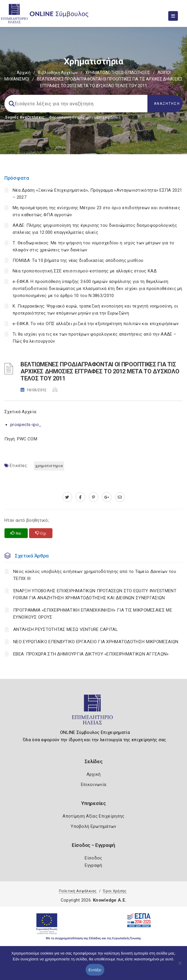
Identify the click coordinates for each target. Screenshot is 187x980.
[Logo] (94, 712)
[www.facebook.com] (80, 497)
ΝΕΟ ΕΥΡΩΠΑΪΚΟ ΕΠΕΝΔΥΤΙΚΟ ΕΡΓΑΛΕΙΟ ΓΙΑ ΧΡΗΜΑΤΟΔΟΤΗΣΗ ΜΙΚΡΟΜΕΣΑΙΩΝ (96, 642)
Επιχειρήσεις (109, 117)
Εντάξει (95, 970)
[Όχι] (180, 966)
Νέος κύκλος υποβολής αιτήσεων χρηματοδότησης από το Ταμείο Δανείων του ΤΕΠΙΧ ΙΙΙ (95, 575)
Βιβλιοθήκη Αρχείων (58, 73)
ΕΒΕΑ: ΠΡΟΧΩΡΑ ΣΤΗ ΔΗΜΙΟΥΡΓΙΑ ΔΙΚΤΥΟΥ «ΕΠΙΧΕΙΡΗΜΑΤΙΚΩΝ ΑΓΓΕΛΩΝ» (91, 654)
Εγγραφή (93, 865)
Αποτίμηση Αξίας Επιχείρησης (93, 816)
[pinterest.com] (94, 497)
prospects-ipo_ (26, 425)
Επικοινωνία (93, 785)
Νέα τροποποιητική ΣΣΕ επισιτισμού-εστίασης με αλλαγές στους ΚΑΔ (85, 271)
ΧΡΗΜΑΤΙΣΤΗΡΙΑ (49, 466)
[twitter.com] (67, 497)
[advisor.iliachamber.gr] (120, 497)
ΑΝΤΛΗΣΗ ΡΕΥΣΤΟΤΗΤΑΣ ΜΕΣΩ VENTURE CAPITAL (66, 629)
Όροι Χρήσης (115, 891)
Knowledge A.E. (110, 900)
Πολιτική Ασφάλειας (78, 891)
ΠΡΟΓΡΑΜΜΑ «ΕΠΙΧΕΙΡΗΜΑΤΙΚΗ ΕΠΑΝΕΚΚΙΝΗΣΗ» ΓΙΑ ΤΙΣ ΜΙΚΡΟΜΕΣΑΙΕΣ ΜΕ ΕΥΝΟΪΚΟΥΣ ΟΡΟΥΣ (93, 614)
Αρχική (24, 73)
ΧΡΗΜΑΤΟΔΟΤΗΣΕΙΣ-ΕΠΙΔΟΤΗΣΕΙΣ (118, 73)
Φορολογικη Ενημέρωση (71, 117)
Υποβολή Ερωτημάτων (93, 826)
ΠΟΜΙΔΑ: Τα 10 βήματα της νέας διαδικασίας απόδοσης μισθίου (78, 260)
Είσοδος (93, 858)
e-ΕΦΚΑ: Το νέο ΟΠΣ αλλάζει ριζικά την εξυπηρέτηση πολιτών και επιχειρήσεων (96, 324)
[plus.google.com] (107, 497)
